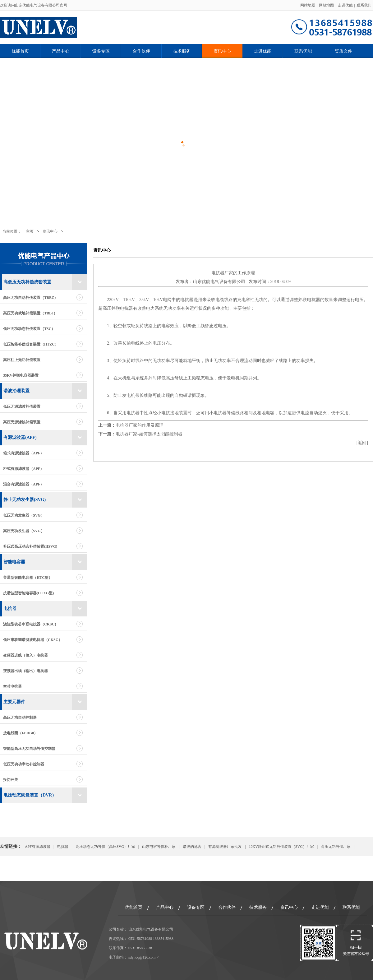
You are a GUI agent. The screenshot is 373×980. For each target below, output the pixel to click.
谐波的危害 (192, 847)
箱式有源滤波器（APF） (23, 453)
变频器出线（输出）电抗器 (25, 671)
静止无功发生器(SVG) (25, 500)
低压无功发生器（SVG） (24, 515)
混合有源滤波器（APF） (23, 484)
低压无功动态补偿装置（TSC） (29, 329)
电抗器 (10, 608)
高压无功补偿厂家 (336, 847)
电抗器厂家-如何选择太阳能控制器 (149, 434)
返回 (362, 443)
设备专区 (101, 51)
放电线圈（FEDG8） (20, 733)
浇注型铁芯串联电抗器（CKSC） (31, 624)
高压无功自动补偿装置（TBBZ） (30, 298)
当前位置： (12, 231)
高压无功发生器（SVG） (24, 531)
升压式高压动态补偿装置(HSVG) (30, 546)
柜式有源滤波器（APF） (23, 469)
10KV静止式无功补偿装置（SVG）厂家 (281, 847)
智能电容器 (14, 562)
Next (353, 142)
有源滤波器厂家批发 (225, 847)
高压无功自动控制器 (20, 718)
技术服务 (182, 51)
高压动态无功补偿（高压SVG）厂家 (105, 847)
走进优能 (345, 5)
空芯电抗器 (12, 686)
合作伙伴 (141, 51)
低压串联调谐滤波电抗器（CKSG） (33, 640)
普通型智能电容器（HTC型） (28, 578)
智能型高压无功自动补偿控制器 (29, 749)
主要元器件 (14, 702)
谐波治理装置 (16, 391)
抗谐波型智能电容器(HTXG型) (28, 593)
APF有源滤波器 (38, 847)
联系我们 (364, 5)
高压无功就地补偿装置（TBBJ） (30, 313)
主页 (30, 231)
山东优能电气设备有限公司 (219, 282)
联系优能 (303, 51)
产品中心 (61, 51)
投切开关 (11, 780)
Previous (20, 142)
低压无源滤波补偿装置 (22, 406)
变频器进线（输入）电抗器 (25, 655)
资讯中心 (222, 51)
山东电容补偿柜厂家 (159, 847)
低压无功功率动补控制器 (24, 764)
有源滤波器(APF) (20, 437)
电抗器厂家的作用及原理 (140, 425)
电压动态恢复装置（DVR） (30, 795)
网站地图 (308, 5)
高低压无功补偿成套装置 (27, 282)
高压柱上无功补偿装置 (22, 360)
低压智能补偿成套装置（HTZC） (31, 344)
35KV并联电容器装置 (21, 375)
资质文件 (343, 51)
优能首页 (20, 51)
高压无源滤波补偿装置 (22, 422)
